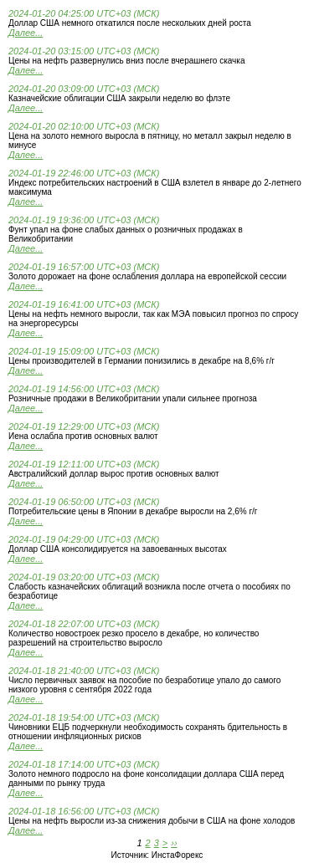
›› (174, 843)
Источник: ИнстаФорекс (157, 855)
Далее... (26, 33)
